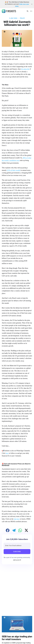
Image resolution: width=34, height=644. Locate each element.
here (7, 453)
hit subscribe (25, 69)
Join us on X (17, 560)
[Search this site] (28, 11)
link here (17, 519)
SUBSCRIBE (17, 552)
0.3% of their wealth (14, 170)
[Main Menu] (31, 11)
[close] (32, 4)
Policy (22, 18)
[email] (17, 545)
